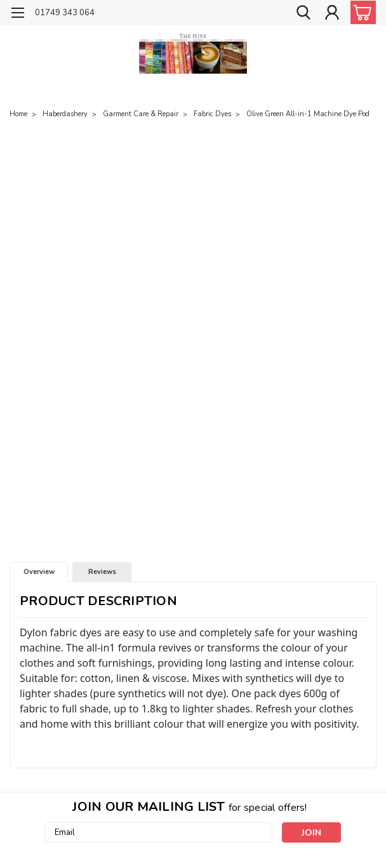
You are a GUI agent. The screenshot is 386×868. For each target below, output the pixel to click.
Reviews (102, 572)
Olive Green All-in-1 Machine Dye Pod (308, 114)
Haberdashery (65, 114)
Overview (39, 572)
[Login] (332, 13)
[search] (303, 13)
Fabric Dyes (212, 114)
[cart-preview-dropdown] (360, 12)
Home (18, 114)
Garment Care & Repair (141, 114)
